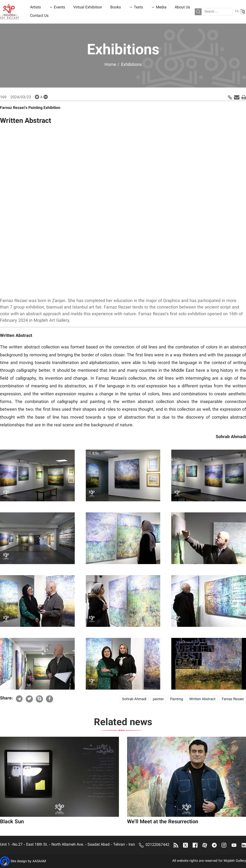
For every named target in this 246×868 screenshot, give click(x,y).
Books (116, 8)
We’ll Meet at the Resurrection (163, 822)
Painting (177, 699)
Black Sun (12, 822)
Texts (138, 8)
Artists (35, 8)
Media (161, 8)
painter (158, 699)
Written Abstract (202, 699)
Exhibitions (131, 65)
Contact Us (39, 16)
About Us (182, 8)
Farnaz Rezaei (233, 699)
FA (240, 12)
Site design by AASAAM (28, 862)
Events (59, 8)
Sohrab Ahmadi (134, 699)
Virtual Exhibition (88, 8)
